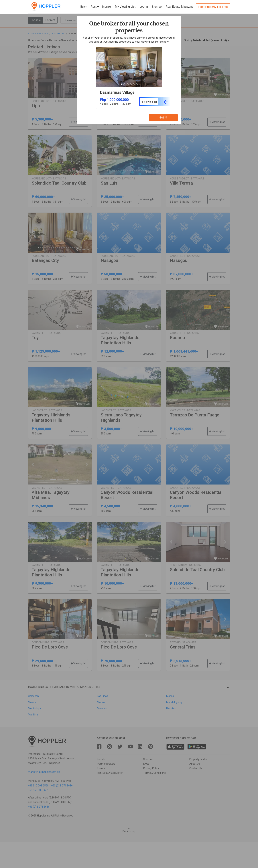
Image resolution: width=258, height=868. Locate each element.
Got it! (163, 117)
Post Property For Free (213, 7)
